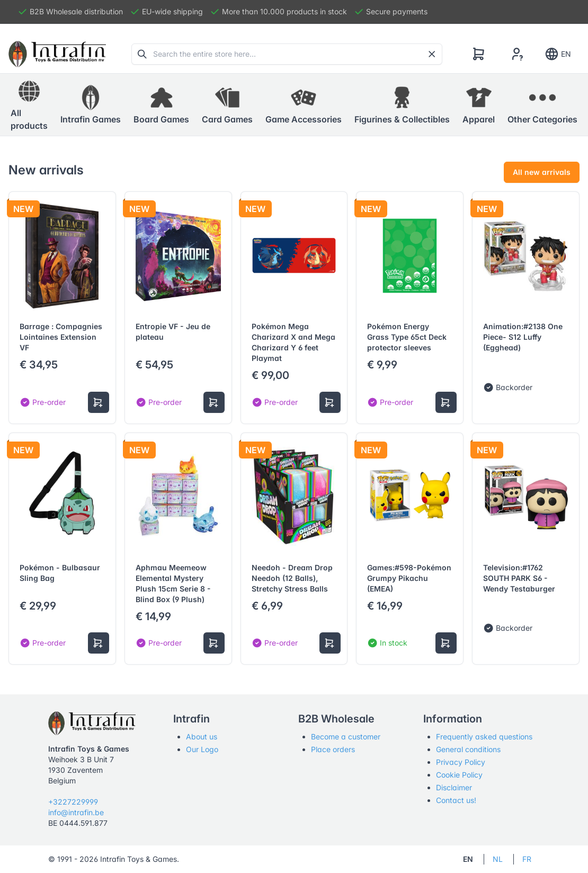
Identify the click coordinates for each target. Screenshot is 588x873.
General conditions (468, 749)
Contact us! (456, 800)
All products (29, 104)
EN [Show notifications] (558, 54)
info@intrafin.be (76, 812)
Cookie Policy (459, 775)
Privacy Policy (461, 762)
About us (202, 737)
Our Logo (202, 749)
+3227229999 (73, 802)
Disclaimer (454, 787)
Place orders (333, 749)
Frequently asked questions (484, 737)
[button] (91, 105)
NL (498, 859)
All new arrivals (542, 172)
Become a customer (346, 737)
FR (527, 859)
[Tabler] (57, 54)
